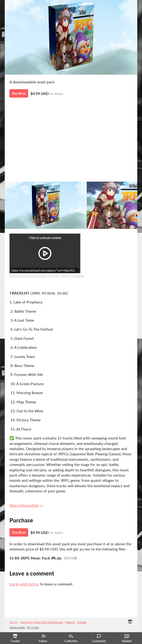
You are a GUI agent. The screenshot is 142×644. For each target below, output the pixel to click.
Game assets (17, 627)
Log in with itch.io (24, 584)
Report (70, 622)
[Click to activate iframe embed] (45, 253)
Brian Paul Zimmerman (28, 275)
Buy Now (19, 93)
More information (26, 505)
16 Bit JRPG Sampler (67, 275)
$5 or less (33, 627)
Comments (99, 638)
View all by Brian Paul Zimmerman (42, 622)
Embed (82, 622)
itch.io (13, 622)
